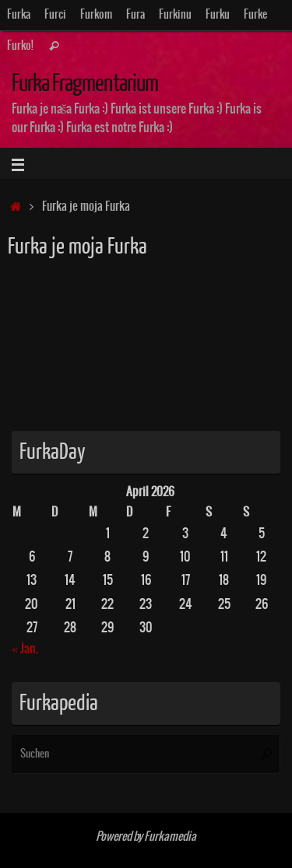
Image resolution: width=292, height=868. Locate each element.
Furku (218, 15)
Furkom (96, 15)
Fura (135, 15)
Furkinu (175, 15)
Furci (55, 15)
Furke (255, 15)
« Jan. (25, 649)
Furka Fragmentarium (85, 84)
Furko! (20, 46)
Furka (19, 15)
